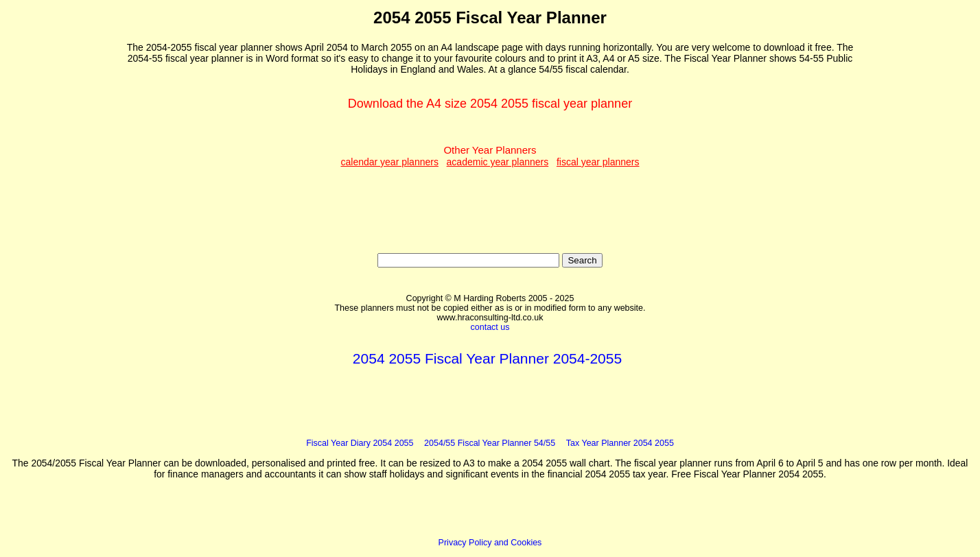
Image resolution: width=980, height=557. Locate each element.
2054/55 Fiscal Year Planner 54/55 (490, 443)
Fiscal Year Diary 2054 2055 (360, 443)
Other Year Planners (490, 156)
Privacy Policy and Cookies (490, 543)
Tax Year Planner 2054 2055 (620, 443)
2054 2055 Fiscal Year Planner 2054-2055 (487, 358)
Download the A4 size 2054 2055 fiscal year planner (490, 104)
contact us (490, 327)
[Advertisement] (68, 213)
